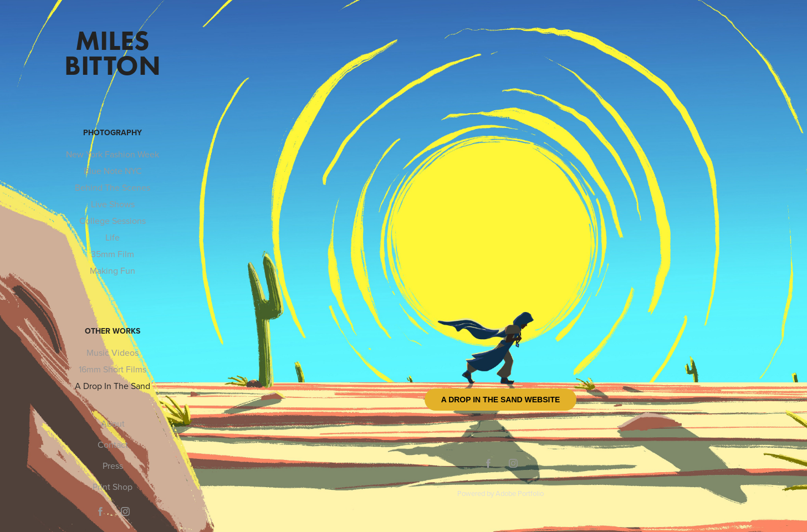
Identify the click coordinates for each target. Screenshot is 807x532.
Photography (113, 132)
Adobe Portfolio (520, 493)
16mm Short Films (113, 369)
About (113, 423)
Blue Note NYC (113, 171)
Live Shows (113, 204)
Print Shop (113, 487)
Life (113, 237)
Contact (113, 444)
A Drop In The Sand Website (501, 400)
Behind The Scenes (113, 187)
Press (113, 465)
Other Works (113, 331)
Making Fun (113, 270)
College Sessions (113, 221)
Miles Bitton (113, 53)
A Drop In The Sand (113, 386)
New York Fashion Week (113, 154)
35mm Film (113, 254)
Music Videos (113, 352)
